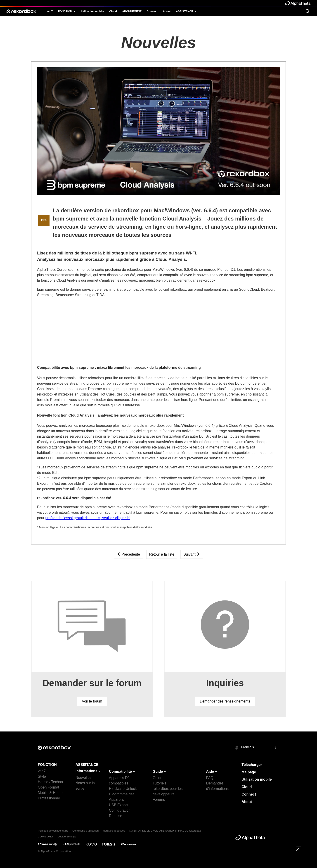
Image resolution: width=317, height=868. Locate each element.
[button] (257, 748)
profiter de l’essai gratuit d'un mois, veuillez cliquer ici (88, 518)
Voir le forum (92, 701)
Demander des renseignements (225, 701)
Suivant (192, 554)
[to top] (299, 849)
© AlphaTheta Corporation (54, 851)
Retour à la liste (162, 554)
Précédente (128, 554)
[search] (308, 11)
